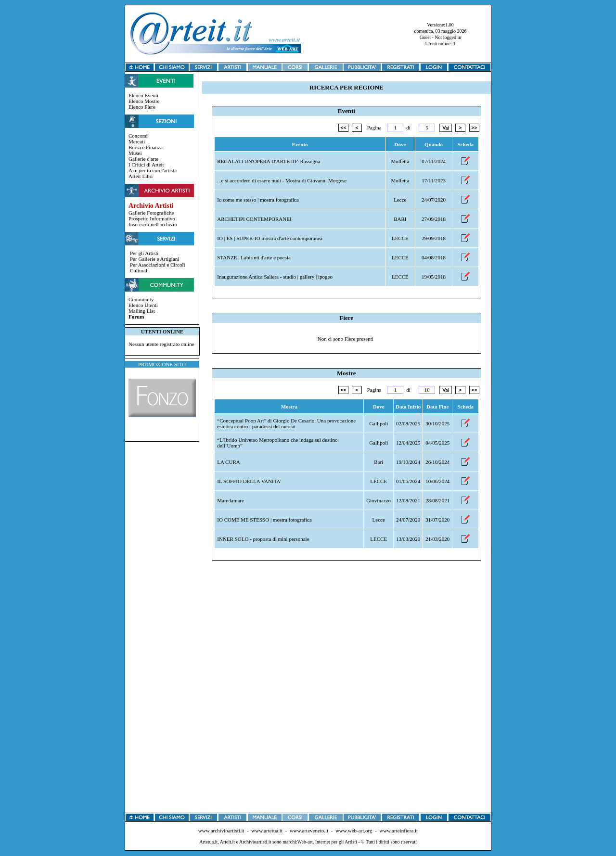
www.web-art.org (354, 830)
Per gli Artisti (144, 253)
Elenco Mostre (144, 101)
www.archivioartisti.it (221, 830)
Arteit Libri (141, 176)
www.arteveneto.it (309, 830)
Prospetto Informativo (152, 218)
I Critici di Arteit (146, 165)
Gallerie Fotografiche (151, 213)
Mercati (137, 141)
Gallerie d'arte (143, 159)
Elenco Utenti (143, 305)
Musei (135, 153)
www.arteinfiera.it (398, 830)
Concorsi (138, 136)
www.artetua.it (267, 830)
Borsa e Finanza (146, 147)
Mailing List (142, 311)
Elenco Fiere (142, 107)
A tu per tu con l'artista (153, 170)
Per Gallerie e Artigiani (154, 259)
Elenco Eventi (143, 95)
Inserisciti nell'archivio (153, 224)
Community (141, 299)
